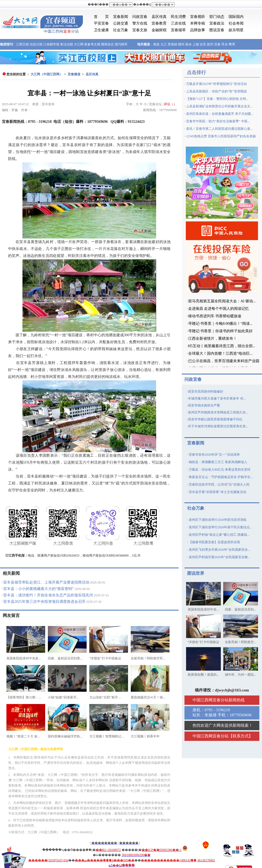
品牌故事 (198, 30)
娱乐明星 (236, 30)
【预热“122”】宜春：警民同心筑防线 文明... (217, 99)
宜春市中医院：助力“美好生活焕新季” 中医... (218, 121)
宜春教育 (159, 23)
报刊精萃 (121, 44)
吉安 (203, 44)
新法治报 (67, 44)
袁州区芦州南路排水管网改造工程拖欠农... (218, 412)
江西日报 (22, 44)
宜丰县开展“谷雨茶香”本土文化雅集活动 (217, 492)
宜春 (217, 44)
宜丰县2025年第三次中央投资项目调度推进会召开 (44, 602)
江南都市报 (51, 44)
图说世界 (196, 573)
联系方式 (241, 736)
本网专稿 (198, 23)
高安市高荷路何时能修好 (206, 392)
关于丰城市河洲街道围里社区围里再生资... (218, 426)
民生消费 (178, 17)
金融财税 (159, 30)
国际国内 (236, 17)
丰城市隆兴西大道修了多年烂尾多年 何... (217, 398)
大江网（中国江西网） (47, 74)
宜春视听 (198, 17)
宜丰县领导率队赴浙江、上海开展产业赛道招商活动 (46, 582)
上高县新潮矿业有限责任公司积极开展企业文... (219, 106)
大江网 (79, 44)
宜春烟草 (178, 30)
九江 (164, 44)
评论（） (170, 104)
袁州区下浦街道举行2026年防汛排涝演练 (218, 520)
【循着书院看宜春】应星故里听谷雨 (214, 542)
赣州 (181, 44)
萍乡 (225, 44)
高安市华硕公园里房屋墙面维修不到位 (215, 419)
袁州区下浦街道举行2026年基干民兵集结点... (220, 527)
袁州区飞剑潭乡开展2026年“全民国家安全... (219, 550)
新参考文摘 (92, 44)
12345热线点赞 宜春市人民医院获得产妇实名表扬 (221, 136)
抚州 (210, 44)
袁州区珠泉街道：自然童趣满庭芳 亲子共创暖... (220, 114)
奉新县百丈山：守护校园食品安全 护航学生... (221, 477)
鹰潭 (232, 44)
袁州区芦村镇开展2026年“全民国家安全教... (219, 557)
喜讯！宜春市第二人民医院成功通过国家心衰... (219, 129)
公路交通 (121, 23)
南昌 (156, 44)
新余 (188, 44)
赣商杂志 (107, 44)
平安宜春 (101, 23)
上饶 (196, 44)
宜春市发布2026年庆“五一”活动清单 (214, 455)
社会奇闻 (236, 23)
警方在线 (140, 23)
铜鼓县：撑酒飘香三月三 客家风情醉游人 (218, 462)
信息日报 (36, 44)
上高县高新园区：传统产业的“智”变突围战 (216, 91)
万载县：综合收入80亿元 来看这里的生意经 (220, 470)
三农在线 (178, 23)
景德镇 (172, 44)
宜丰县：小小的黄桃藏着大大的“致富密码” (38, 589)
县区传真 (159, 17)
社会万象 (121, 30)
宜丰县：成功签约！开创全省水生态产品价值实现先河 (48, 595)
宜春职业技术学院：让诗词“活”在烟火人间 (219, 484)
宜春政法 (217, 23)
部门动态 (217, 17)
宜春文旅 (140, 30)
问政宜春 (140, 17)
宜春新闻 (121, 17)
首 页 (101, 17)
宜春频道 (74, 74)
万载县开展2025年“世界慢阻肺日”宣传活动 (216, 84)
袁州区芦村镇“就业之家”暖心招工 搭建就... (219, 535)
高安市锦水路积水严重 (204, 405)
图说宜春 (217, 30)
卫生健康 (101, 30)
